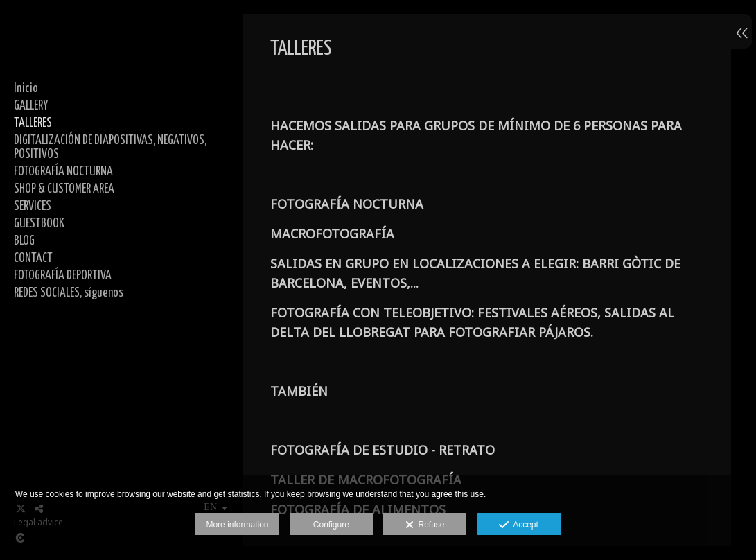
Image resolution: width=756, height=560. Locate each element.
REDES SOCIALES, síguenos (69, 293)
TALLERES (33, 123)
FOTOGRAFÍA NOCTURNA (63, 172)
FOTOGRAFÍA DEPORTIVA (63, 276)
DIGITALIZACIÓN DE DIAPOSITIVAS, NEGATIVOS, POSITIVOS (110, 148)
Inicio (26, 89)
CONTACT (33, 259)
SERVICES (33, 207)
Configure (331, 525)
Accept (519, 525)
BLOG (24, 241)
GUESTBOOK (39, 224)
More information (237, 525)
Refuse (425, 525)
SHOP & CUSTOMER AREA (64, 189)
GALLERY (31, 106)
